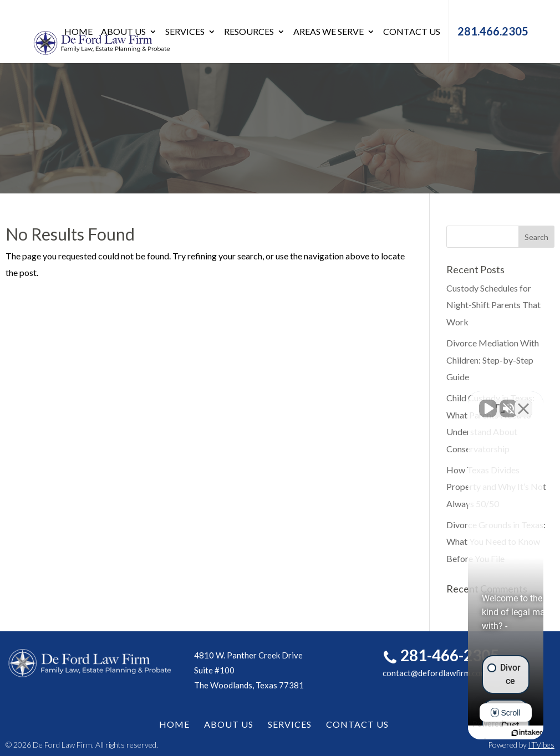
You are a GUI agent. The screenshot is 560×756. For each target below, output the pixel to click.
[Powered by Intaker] (466, 733)
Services (185, 32)
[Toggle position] (500, 402)
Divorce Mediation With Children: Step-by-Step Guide (493, 360)
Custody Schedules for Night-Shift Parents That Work (493, 305)
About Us (123, 32)
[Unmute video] (364, 402)
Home (78, 32)
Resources (249, 32)
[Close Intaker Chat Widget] (523, 402)
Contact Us (412, 32)
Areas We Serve (329, 32)
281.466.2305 (493, 31)
